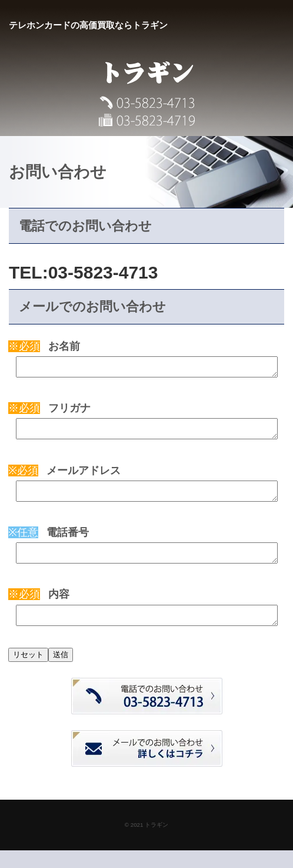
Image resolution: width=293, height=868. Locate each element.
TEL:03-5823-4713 (83, 272)
